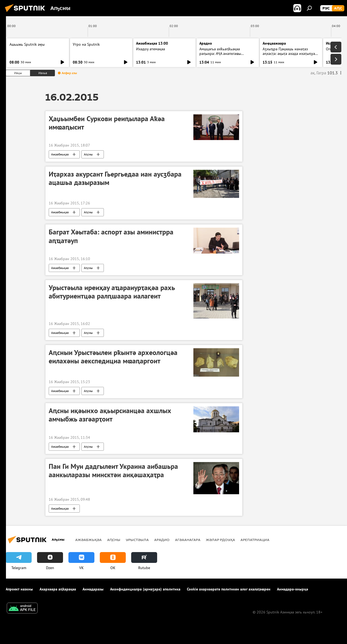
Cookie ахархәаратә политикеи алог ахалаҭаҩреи (229, 589)
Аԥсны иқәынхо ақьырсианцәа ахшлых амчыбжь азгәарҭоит (110, 415)
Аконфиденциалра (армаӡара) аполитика (145, 589)
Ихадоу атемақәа (151, 49)
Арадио (206, 43)
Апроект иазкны (19, 589)
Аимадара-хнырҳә (293, 589)
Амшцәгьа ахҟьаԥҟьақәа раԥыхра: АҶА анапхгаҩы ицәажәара (220, 54)
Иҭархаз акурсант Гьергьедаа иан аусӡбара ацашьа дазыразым (115, 178)
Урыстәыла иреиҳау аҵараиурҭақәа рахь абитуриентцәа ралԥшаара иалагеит (112, 292)
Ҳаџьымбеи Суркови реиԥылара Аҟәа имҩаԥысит (107, 123)
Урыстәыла (137, 540)
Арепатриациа (255, 540)
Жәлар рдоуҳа (220, 540)
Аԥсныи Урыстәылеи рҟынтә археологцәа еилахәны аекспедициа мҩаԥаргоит (113, 357)
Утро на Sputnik (86, 44)
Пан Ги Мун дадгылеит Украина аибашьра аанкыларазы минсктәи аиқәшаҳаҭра (113, 471)
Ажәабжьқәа (60, 154)
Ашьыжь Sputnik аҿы (27, 44)
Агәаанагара (188, 540)
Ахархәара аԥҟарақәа (58, 589)
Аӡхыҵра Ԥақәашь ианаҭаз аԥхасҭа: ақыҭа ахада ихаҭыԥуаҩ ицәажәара (290, 54)
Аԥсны (88, 154)
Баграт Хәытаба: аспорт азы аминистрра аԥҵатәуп (111, 236)
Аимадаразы (93, 589)
